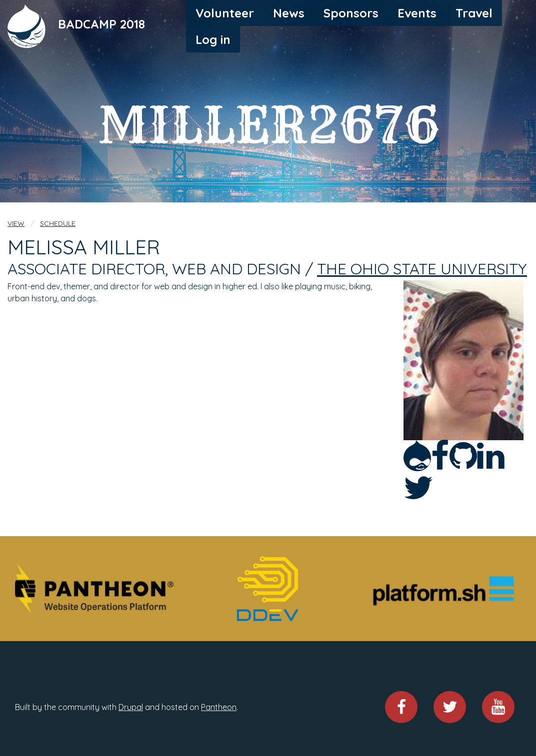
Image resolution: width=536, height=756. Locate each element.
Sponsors (351, 13)
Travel (474, 13)
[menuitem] (225, 13)
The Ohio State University (422, 269)
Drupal (131, 707)
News (289, 13)
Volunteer (225, 13)
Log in (213, 39)
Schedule (58, 223)
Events (417, 13)
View (16, 223)
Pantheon (219, 707)
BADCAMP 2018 (101, 23)
